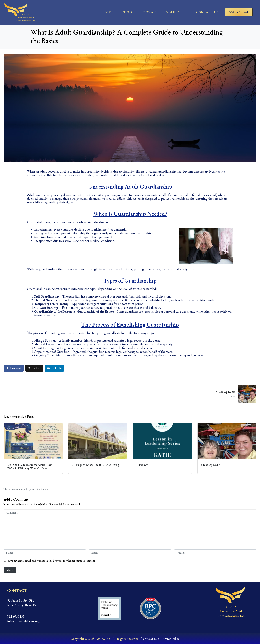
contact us (207, 12)
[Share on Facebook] (14, 368)
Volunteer (177, 12)
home (109, 12)
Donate (150, 12)
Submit (10, 570)
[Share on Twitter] (34, 368)
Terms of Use (150, 639)
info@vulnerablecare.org (23, 621)
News (127, 12)
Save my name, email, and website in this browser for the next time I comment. (52, 561)
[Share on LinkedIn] (54, 368)
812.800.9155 (16, 616)
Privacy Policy (170, 639)
